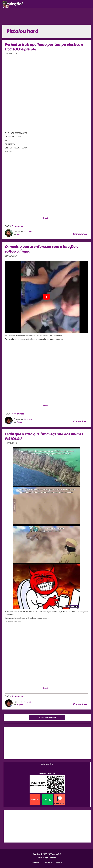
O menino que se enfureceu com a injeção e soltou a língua (43, 249)
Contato (58, 863)
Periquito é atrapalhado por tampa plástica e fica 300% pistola (45, 47)
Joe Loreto (28, 232)
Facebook (35, 863)
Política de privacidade (47, 858)
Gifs (18, 235)
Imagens (20, 705)
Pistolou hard (18, 227)
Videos (19, 422)
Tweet (45, 218)
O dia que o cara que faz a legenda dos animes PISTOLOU (45, 437)
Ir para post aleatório (47, 718)
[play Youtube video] (46, 297)
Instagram (49, 863)
